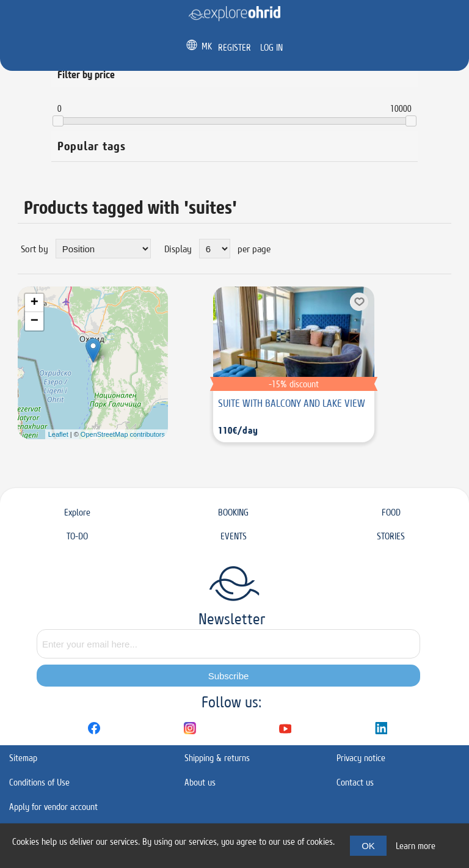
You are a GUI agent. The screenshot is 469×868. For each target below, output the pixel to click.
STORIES (391, 536)
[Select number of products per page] (215, 249)
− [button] (35, 321)
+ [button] (35, 303)
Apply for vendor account (53, 807)
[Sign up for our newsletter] (228, 644)
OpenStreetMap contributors (123, 434)
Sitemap (23, 758)
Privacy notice (361, 758)
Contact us (355, 782)
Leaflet (58, 434)
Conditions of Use (39, 782)
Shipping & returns (217, 758)
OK (368, 846)
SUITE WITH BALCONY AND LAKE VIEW (292, 403)
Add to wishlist (359, 302)
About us (200, 782)
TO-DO (77, 536)
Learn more (416, 846)
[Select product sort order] (103, 249)
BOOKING (233, 512)
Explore (77, 512)
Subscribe (229, 676)
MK (207, 46)
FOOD (391, 512)
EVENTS (234, 536)
